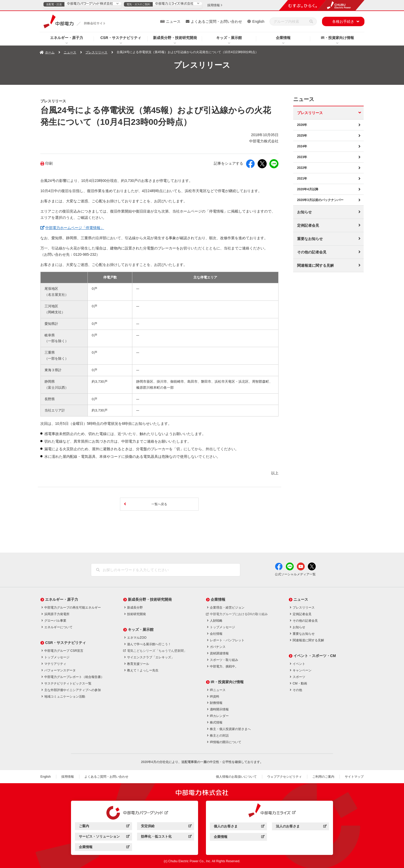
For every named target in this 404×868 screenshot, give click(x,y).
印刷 (49, 163)
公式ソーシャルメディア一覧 (295, 574)
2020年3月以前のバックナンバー (320, 200)
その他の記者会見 (312, 252)
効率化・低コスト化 (166, 837)
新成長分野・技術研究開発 (175, 38)
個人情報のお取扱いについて (236, 777)
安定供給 (166, 827)
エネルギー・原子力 (67, 38)
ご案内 (104, 827)
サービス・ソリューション (104, 837)
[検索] (311, 21)
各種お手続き (343, 21)
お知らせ (304, 212)
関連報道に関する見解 (315, 265)
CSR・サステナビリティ (121, 38)
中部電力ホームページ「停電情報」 (75, 227)
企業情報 (283, 38)
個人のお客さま (239, 827)
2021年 (302, 179)
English (258, 21)
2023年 (302, 157)
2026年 (302, 125)
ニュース (173, 21)
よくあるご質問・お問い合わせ (216, 21)
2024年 (302, 146)
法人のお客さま (301, 827)
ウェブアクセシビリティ (285, 777)
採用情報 (68, 777)
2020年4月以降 (308, 189)
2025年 (302, 136)
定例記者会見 (308, 225)
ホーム (50, 52)
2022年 (302, 168)
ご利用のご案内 (323, 777)
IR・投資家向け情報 (337, 38)
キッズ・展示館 (229, 38)
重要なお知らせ (310, 239)
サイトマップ (354, 777)
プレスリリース (96, 52)
